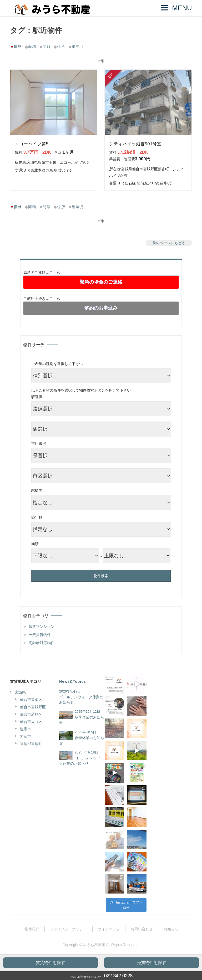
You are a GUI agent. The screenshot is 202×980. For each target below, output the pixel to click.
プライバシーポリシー (68, 929)
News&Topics (73, 681)
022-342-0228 (118, 976)
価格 (16, 47)
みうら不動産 (94, 945)
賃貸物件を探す (50, 963)
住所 (59, 47)
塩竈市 (26, 729)
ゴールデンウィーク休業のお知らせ (81, 700)
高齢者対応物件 (42, 643)
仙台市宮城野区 (33, 707)
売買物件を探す (151, 963)
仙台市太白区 (31, 722)
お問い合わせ (142, 929)
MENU (182, 8)
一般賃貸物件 (40, 635)
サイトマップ (109, 929)
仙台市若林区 (31, 714)
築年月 (76, 47)
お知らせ (171, 929)
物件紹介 (32, 929)
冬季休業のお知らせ (82, 720)
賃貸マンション (42, 627)
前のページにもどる (169, 243)
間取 (45, 47)
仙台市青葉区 (31, 700)
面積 (31, 47)
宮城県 (20, 692)
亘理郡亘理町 (31, 744)
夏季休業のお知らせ (82, 740)
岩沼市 (26, 736)
